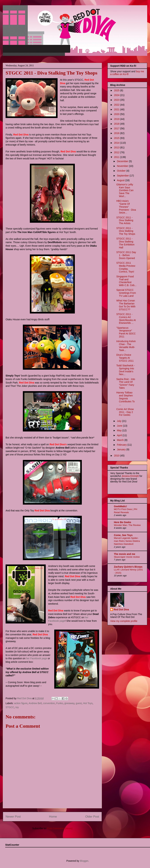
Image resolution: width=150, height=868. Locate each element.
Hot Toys (88, 703)
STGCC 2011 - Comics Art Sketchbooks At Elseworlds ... (126, 319)
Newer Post (13, 817)
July (119, 421)
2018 (117, 124)
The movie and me (125, 554)
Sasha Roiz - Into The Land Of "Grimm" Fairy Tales (126, 383)
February (122, 445)
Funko (60, 703)
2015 (117, 138)
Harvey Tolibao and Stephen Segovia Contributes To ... (125, 398)
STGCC (10, 707)
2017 (117, 128)
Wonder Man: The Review (127, 525)
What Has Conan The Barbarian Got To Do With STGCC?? (126, 305)
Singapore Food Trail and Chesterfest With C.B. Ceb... (126, 281)
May (119, 430)
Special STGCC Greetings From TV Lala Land (126, 293)
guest (79, 703)
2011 (117, 157)
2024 (117, 95)
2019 (117, 119)
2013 (117, 147)
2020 (117, 114)
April (120, 435)
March (121, 440)
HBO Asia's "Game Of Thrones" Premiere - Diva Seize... (126, 207)
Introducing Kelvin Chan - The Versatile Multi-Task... (126, 346)
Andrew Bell (35, 703)
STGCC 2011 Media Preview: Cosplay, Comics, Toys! (126, 267)
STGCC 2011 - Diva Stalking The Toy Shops (126, 231)
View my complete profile (124, 621)
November (123, 166)
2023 (117, 100)
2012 (117, 152)
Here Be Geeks (123, 522)
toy (17, 707)
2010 (117, 456)
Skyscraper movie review (127, 557)
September (123, 176)
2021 (117, 109)
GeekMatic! (120, 506)
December (123, 161)
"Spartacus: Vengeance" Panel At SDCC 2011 (126, 332)
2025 (117, 90)
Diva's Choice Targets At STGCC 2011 (125, 358)
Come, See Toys (123, 535)
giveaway (69, 703)
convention (49, 703)
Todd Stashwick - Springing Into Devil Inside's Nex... (126, 370)
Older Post (92, 817)
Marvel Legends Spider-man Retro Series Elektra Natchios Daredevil (127, 541)
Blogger (84, 861)
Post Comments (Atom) (60, 828)
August (121, 180)
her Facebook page (37, 658)
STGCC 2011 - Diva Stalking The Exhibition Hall (125, 243)
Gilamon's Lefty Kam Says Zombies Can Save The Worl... (125, 190)
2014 (117, 143)
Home (53, 817)
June (120, 426)
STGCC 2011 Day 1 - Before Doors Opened (126, 255)
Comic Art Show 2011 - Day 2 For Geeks (125, 412)
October (122, 171)
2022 (117, 105)
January (122, 449)
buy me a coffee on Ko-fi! (127, 73)
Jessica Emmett (130, 476)
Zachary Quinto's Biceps (128, 567)
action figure (21, 703)
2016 (117, 133)
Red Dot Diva (121, 610)
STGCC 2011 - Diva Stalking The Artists (125, 220)
